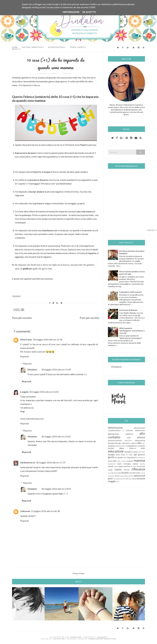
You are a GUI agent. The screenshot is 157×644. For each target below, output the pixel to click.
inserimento (140, 457)
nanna (135, 464)
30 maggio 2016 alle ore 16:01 (44, 392)
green (120, 457)
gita (116, 457)
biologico (111, 443)
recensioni (141, 466)
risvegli (111, 473)
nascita (142, 464)
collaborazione (120, 446)
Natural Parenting (32, 47)
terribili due (127, 479)
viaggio (112, 481)
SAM (115, 473)
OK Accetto (89, 12)
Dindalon (32, 369)
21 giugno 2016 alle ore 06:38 (45, 511)
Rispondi (24, 356)
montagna (127, 464)
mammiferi (112, 464)
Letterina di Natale (128, 310)
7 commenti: (67, 73)
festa (118, 455)
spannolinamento (127, 476)
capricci (134, 443)
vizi (117, 482)
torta (134, 479)
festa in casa (127, 455)
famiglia (111, 455)
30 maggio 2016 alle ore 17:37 (51, 462)
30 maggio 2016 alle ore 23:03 (56, 489)
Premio (134, 466)
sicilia (138, 473)
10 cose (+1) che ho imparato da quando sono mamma (56, 64)
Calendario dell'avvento (131, 292)
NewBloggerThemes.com (102, 639)
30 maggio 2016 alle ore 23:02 (56, 436)
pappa (121, 466)
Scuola (125, 473)
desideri (111, 448)
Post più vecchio (90, 318)
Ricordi (127, 470)
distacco (133, 448)
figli (135, 455)
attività (141, 437)
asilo (129, 438)
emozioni (128, 452)
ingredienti (131, 457)
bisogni (118, 443)
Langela (24, 392)
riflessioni (138, 469)
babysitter (128, 441)
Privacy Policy (79, 573)
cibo (139, 443)
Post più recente (22, 318)
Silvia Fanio (26, 339)
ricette (118, 470)
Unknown (25, 511)
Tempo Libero (77, 47)
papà (116, 466)
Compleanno (131, 446)
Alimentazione (56, 47)
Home (15, 47)
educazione (116, 451)
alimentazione (115, 428)
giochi (111, 457)
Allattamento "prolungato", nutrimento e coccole (132, 331)
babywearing (140, 441)
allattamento (140, 430)
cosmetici (141, 446)
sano (119, 473)
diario (122, 448)
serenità (132, 473)
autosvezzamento (115, 441)
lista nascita (122, 461)
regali (110, 470)
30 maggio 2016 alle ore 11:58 (48, 339)
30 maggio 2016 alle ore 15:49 (56, 369)
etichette (142, 452)
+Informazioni (71, 12)
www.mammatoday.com (32, 419)
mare (119, 464)
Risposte (27, 363)
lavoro (110, 461)
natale (111, 466)
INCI (125, 457)
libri (115, 461)
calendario (126, 443)
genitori (142, 455)
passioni (127, 466)
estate (135, 452)
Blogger (102, 637)
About (15, 49)
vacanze (141, 478)
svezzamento (118, 479)
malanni (130, 461)
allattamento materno (121, 434)
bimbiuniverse (28, 462)
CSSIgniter (59, 639)
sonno (117, 476)
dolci (143, 448)
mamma (17, 296)
